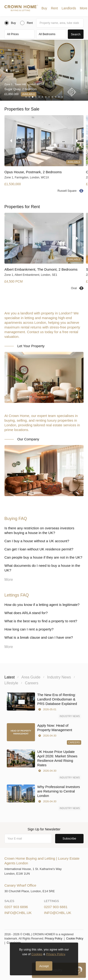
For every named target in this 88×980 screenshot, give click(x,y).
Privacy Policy (54, 939)
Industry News (70, 716)
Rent (54, 8)
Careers (74, 742)
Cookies (37, 954)
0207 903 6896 (16, 907)
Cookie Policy (75, 939)
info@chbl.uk (18, 913)
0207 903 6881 (56, 907)
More (84, 8)
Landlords (69, 8)
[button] (44, 8)
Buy (44, 8)
